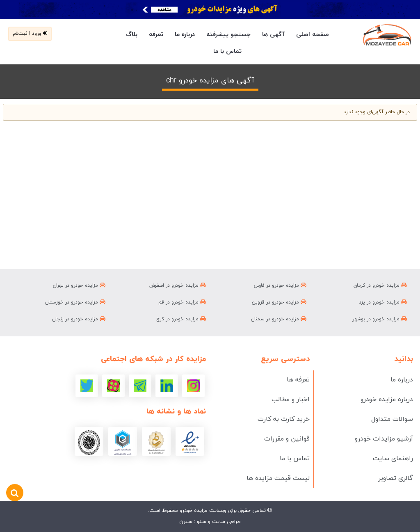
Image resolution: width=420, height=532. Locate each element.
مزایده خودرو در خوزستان (75, 302)
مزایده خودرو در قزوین (279, 302)
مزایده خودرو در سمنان (279, 319)
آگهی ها (273, 35)
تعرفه (156, 35)
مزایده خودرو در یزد (383, 302)
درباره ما (185, 35)
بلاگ (132, 35)
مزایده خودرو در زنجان (79, 319)
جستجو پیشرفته (228, 35)
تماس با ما (227, 51)
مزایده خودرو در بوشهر (380, 319)
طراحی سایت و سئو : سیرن (210, 522)
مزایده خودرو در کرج (181, 319)
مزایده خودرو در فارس (280, 285)
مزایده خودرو (193, 511)
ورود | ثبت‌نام (30, 34)
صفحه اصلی (313, 35)
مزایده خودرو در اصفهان (178, 285)
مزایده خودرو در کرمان (380, 285)
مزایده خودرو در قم (182, 302)
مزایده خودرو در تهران (79, 285)
